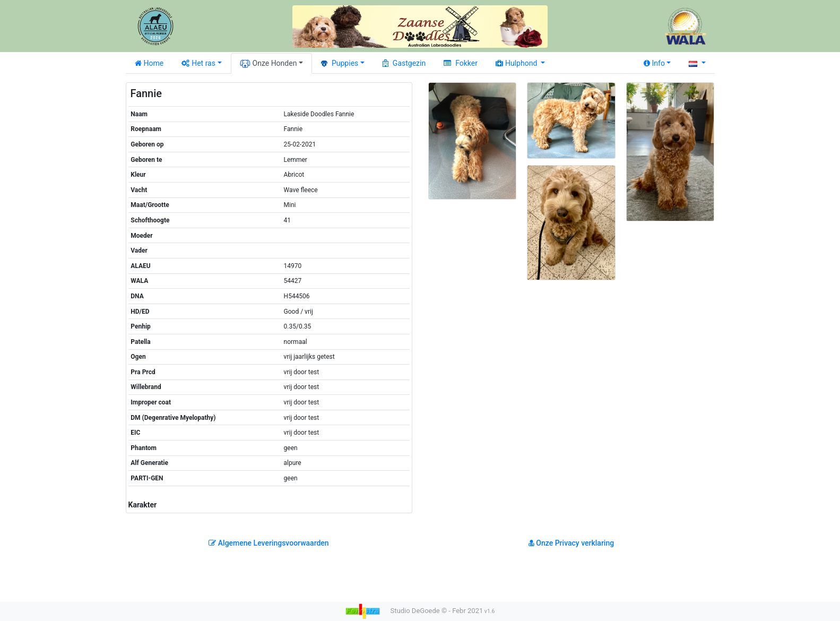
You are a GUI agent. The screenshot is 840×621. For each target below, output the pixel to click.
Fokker (461, 63)
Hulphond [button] (517, 63)
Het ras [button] (198, 63)
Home (149, 63)
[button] (697, 63)
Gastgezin (404, 63)
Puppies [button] (340, 63)
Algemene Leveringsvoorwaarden (269, 543)
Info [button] (654, 63)
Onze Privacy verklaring (571, 543)
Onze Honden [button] (269, 64)
